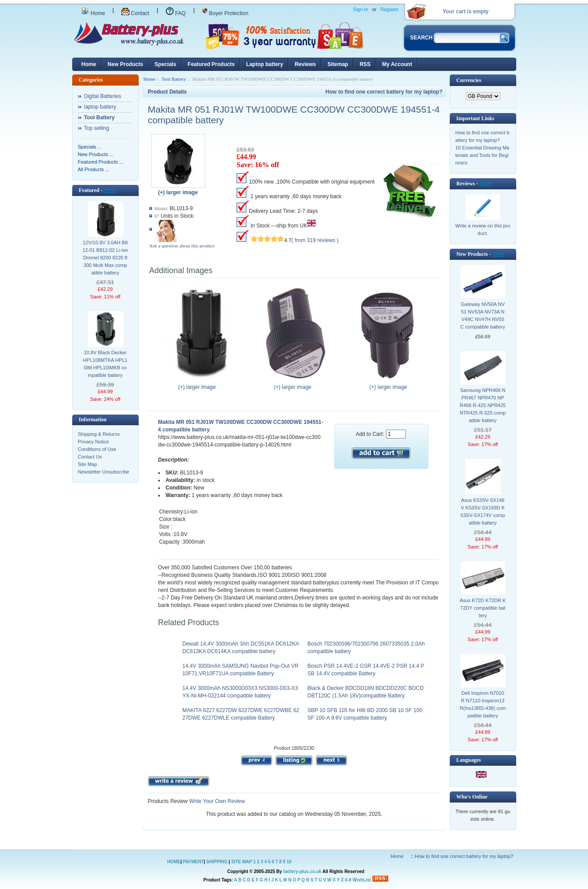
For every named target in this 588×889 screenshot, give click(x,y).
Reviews (305, 64)
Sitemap (338, 64)
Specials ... (90, 147)
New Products (125, 64)
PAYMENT (193, 862)
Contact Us (90, 457)
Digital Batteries (103, 96)
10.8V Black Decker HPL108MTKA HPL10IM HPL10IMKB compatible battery (105, 364)
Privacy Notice (93, 442)
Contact (135, 13)
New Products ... (96, 154)
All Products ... (94, 169)
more (110, 190)
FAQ (176, 13)
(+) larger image (199, 384)
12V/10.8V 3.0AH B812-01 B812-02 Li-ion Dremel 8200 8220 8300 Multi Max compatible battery (105, 258)
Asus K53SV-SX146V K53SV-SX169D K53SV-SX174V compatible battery (483, 511)
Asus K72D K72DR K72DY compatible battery (483, 608)
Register (390, 9)
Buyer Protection (225, 13)
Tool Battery (174, 79)
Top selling (97, 128)
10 (289, 862)
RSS (365, 64)
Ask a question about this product (182, 246)
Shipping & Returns (99, 434)
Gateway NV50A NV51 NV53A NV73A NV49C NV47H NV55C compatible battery (483, 315)
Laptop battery (265, 64)
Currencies (469, 80)
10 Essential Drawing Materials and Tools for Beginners (483, 155)
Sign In (361, 9)
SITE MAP (242, 862)
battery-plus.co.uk (302, 871)
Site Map (88, 464)
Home (93, 13)
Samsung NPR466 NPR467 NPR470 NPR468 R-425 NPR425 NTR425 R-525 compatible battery (483, 405)
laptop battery (100, 107)
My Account (397, 64)
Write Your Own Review (216, 801)
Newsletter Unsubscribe (104, 472)
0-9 (348, 880)
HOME (174, 862)
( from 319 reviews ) (315, 240)
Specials (165, 64)
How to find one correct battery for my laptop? (384, 92)
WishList (362, 880)
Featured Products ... (101, 162)
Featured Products (211, 64)
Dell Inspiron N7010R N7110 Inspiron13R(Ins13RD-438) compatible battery (483, 704)
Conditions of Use (97, 449)
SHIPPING (217, 862)
